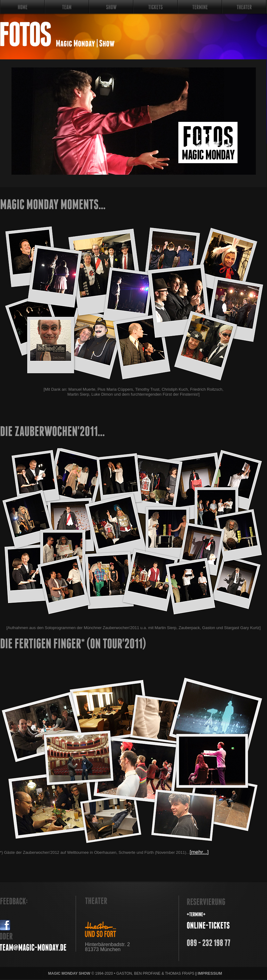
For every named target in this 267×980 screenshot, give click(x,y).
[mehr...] (199, 852)
